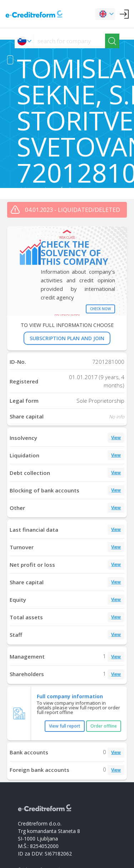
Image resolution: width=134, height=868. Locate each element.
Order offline (104, 726)
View (116, 438)
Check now (100, 309)
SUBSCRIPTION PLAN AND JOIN (67, 338)
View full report (65, 726)
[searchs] (70, 41)
